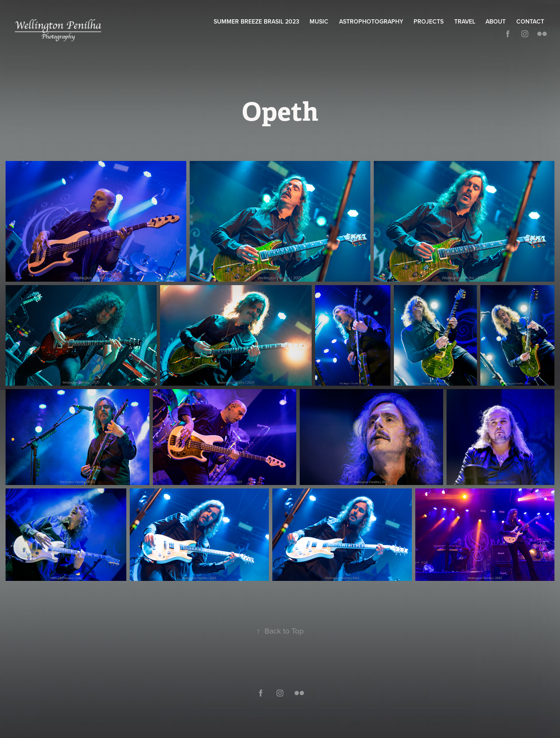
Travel (465, 21)
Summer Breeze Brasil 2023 (256, 21)
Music (319, 21)
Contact (530, 21)
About (496, 21)
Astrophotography (371, 21)
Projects (429, 21)
